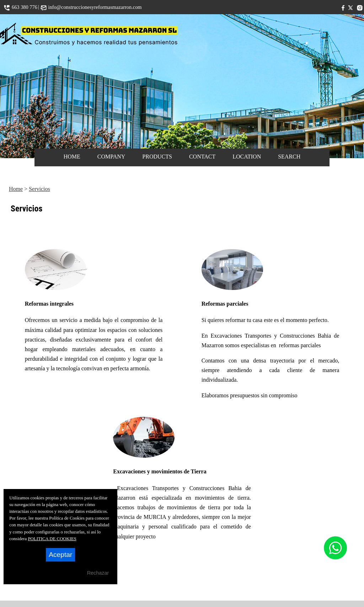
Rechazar (98, 573)
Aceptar (60, 555)
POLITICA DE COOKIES (52, 539)
